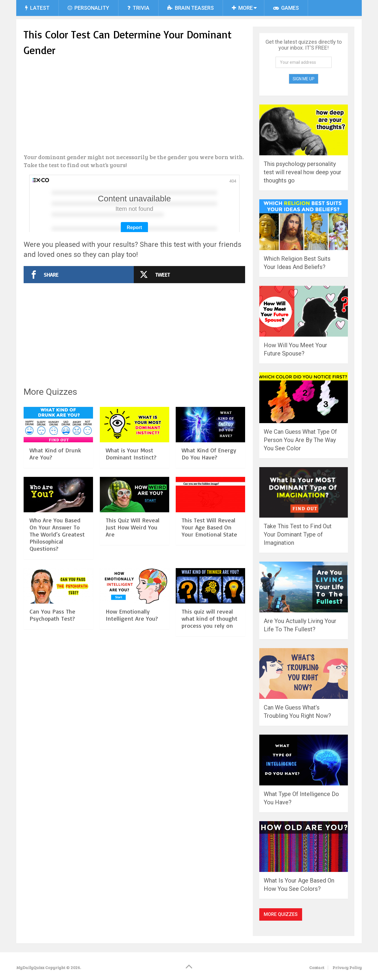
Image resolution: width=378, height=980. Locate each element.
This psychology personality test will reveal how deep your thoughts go (303, 172)
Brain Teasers (191, 8)
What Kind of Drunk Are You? (55, 473)
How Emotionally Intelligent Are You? (132, 634)
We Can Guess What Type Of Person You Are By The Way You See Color (300, 440)
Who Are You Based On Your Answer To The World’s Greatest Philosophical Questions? (57, 553)
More (242, 8)
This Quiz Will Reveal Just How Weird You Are (133, 546)
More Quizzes (281, 914)
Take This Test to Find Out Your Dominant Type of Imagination (298, 534)
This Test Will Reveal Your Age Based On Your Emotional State (209, 546)
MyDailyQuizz (30, 967)
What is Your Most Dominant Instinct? (131, 473)
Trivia (138, 8)
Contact (317, 967)
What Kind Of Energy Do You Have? (209, 473)
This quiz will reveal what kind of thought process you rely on (210, 638)
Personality (88, 8)
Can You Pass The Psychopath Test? (52, 634)
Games (286, 8)
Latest (37, 8)
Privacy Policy (347, 967)
